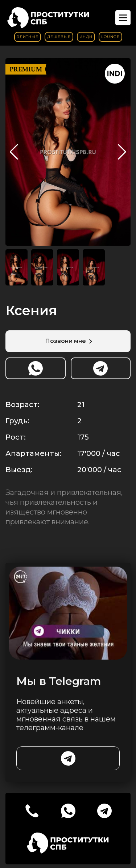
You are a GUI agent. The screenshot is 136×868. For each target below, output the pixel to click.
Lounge (110, 37)
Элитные (28, 37)
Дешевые (59, 37)
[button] (122, 152)
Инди (86, 37)
